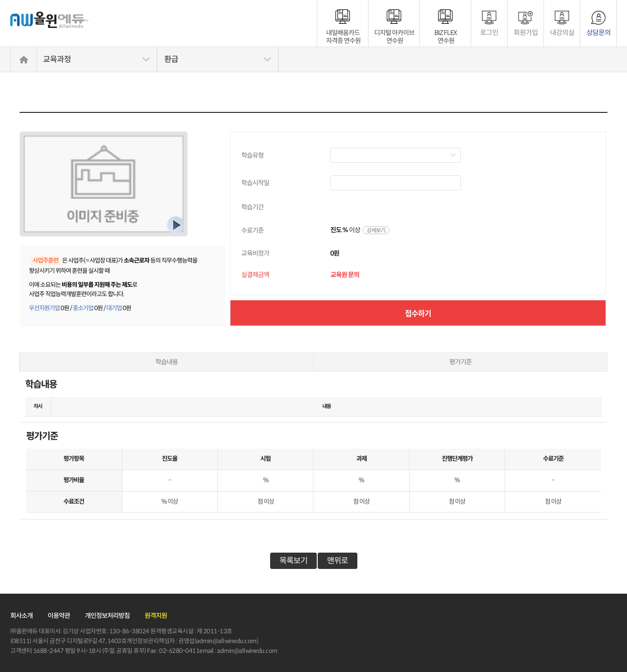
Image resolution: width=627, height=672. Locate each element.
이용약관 (59, 616)
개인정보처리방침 (107, 616)
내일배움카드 (344, 33)
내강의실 (562, 32)
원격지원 (156, 616)
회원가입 (526, 32)
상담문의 (599, 32)
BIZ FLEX (446, 33)
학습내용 (167, 362)
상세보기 (376, 230)
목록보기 (293, 561)
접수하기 (418, 313)
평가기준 (460, 362)
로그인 (489, 32)
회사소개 (21, 616)
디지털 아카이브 (394, 33)
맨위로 (338, 561)
